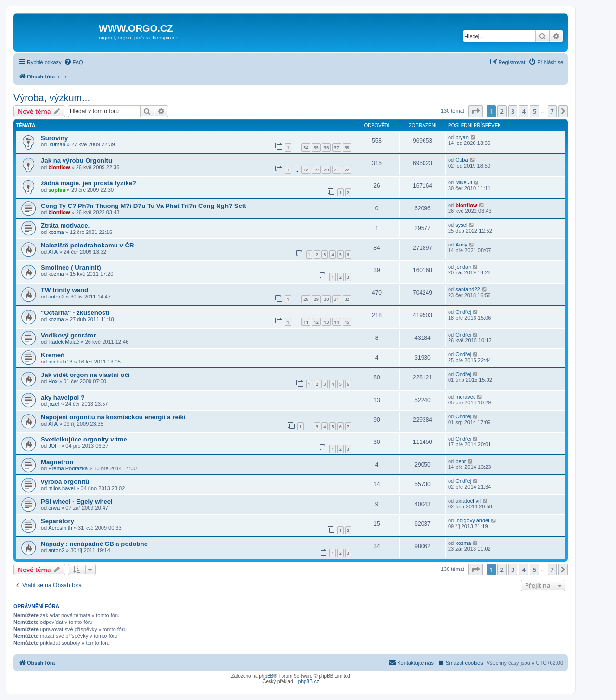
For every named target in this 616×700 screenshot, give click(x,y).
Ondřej (463, 312)
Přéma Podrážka (68, 468)
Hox (53, 381)
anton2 (56, 297)
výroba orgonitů (65, 482)
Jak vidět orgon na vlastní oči (85, 375)
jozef (54, 404)
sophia (57, 190)
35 (316, 148)
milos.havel (61, 488)
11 (306, 322)
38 (347, 148)
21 (336, 170)
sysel (461, 225)
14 (336, 322)
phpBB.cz (309, 681)
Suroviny (54, 138)
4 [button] (523, 111)
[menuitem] (74, 62)
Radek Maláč (64, 342)
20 (326, 170)
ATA (53, 252)
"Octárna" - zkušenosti (75, 313)
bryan (462, 137)
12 (316, 322)
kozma (56, 232)
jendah (463, 267)
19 (316, 170)
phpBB (266, 676)
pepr (461, 461)
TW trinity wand (64, 290)
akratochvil (468, 501)
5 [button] (534, 111)
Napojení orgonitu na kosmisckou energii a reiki (113, 417)
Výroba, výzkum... (52, 98)
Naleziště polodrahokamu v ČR (87, 245)
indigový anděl (472, 520)
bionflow (59, 167)
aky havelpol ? (63, 397)
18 (306, 170)
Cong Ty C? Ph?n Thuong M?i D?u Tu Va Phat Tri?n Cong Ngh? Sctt (144, 206)
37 (336, 148)
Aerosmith (60, 528)
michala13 (60, 362)
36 (326, 148)
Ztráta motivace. (65, 226)
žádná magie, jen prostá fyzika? (89, 183)
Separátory (58, 521)
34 (306, 148)
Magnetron (57, 462)
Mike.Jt (464, 182)
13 (326, 322)
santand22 (468, 289)
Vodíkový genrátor (69, 335)
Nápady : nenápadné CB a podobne (94, 544)
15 (347, 322)
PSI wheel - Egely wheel (77, 501)
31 (336, 299)
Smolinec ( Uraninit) (71, 267)
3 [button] (513, 111)
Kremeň (53, 355)
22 (347, 170)
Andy (461, 245)
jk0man (57, 144)
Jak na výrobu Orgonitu (77, 161)
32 (347, 299)
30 (326, 299)
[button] (475, 111)
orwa (54, 508)
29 (316, 299)
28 (306, 299)
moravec (465, 397)
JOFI (54, 446)
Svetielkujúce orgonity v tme (84, 439)
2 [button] (502, 111)
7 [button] (552, 111)
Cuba (462, 160)
